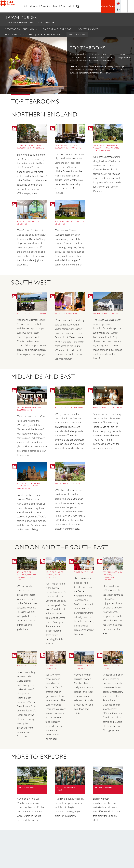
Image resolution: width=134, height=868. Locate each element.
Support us (47, 6)
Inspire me (23, 23)
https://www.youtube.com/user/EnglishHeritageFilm (124, 9)
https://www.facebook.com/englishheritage (124, 3)
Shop (65, 6)
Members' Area (108, 6)
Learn (57, 6)
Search (79, 6)
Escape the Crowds (89, 29)
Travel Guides (35, 23)
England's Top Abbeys (51, 35)
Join (71, 6)
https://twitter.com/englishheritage (131, 3)
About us (36, 6)
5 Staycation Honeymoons (21, 29)
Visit (27, 6)
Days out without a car (57, 29)
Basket (118, 9)
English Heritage (12, 6)
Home (8, 23)
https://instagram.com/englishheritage (131, 9)
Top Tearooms (77, 35)
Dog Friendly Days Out (19, 35)
